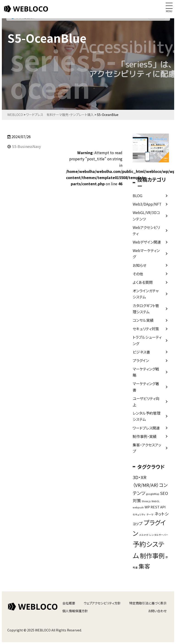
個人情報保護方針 (75, 611)
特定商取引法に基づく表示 (148, 603)
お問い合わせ (157, 611)
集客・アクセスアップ (147, 448)
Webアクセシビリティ (146, 230)
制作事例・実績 (145, 436)
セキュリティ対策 (146, 329)
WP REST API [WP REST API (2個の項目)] (155, 507)
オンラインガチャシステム (146, 294)
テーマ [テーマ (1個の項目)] (150, 514)
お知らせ (140, 265)
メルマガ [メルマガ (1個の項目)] (144, 535)
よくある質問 (143, 282)
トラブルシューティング (147, 340)
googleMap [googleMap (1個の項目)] (153, 494)
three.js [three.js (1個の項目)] (146, 501)
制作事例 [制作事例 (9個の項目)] (152, 555)
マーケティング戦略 (146, 372)
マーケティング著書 (146, 387)
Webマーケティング (146, 254)
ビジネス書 (141, 352)
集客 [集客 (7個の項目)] (144, 566)
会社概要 (69, 603)
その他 (138, 274)
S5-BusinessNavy (24, 146)
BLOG (137, 196)
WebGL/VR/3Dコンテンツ (146, 216)
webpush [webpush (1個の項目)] (138, 507)
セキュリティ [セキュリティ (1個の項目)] (139, 514)
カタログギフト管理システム (146, 309)
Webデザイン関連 (147, 242)
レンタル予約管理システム (147, 416)
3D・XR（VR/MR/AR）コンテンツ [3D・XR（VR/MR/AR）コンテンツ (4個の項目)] (150, 485)
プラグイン (141, 360)
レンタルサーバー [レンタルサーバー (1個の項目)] (159, 535)
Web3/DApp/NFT (147, 204)
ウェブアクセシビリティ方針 (102, 603)
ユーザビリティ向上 (146, 401)
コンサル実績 (143, 320)
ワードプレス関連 (146, 428)
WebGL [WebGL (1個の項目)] (156, 501)
